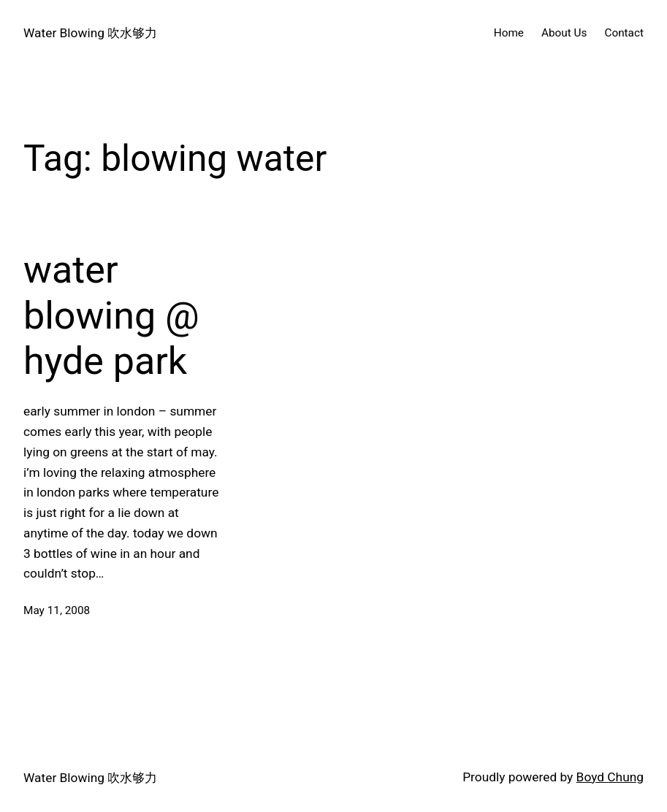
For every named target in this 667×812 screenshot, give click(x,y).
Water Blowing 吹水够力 (90, 33)
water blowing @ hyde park (111, 315)
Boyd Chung (610, 777)
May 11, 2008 (57, 610)
